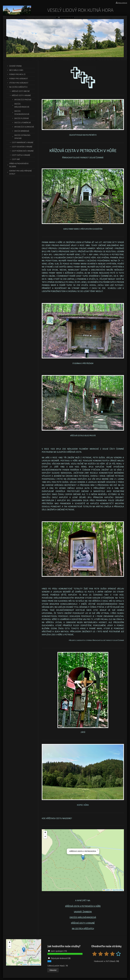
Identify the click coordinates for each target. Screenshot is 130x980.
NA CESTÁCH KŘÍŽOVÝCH (83, 928)
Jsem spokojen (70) (58, 951)
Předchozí (6, 38)
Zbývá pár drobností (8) (59, 958)
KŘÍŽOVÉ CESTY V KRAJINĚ (83, 923)
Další (124, 38)
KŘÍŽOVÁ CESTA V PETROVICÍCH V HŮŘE (83, 906)
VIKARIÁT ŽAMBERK (83, 912)
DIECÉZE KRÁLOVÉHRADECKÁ (83, 917)
